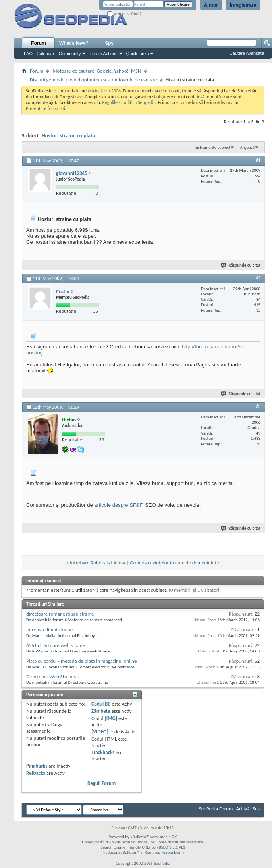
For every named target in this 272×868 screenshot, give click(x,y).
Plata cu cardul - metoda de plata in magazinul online (81, 661)
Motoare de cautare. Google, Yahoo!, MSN (97, 71)
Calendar (45, 54)
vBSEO (163, 847)
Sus (256, 809)
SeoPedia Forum (216, 809)
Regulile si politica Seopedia (129, 102)
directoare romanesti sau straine (60, 614)
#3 (258, 406)
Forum (38, 43)
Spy (109, 43)
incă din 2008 (108, 91)
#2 (258, 278)
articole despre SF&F (118, 505)
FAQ (28, 54)
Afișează (247, 147)
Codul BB (101, 704)
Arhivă (243, 809)
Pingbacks (37, 766)
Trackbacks (103, 752)
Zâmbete (101, 711)
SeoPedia (162, 863)
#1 (258, 160)
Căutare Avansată (247, 53)
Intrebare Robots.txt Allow (97, 563)
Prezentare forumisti (45, 108)
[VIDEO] (100, 732)
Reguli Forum (101, 783)
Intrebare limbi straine (49, 630)
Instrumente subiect (212, 147)
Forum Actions (103, 54)
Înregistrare (243, 5)
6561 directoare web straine (56, 645)
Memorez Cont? (124, 14)
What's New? (74, 43)
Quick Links (138, 54)
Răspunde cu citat (241, 265)
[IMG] (111, 718)
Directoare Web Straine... (53, 677)
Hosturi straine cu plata (68, 136)
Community (70, 54)
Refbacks (36, 773)
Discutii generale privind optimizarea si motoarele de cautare (93, 80)
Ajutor (211, 5)
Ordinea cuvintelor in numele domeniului (173, 563)
